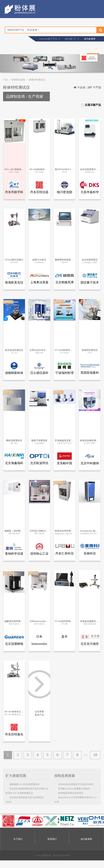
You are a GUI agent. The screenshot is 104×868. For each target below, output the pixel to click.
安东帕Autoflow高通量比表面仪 (74, 789)
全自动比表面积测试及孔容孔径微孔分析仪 (27, 789)
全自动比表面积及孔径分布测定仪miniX (25, 798)
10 (95, 755)
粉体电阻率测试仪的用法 (71, 793)
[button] (52, 69)
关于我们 (18, 839)
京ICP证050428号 (61, 855)
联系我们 (52, 839)
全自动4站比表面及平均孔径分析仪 (76, 784)
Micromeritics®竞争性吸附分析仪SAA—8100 (76, 798)
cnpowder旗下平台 (48, 39)
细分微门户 (71, 39)
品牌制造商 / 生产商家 (26, 96)
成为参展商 (90, 39)
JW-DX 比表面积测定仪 (21, 793)
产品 (91, 48)
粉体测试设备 (18, 80)
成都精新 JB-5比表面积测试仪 (24, 784)
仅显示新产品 (91, 105)
